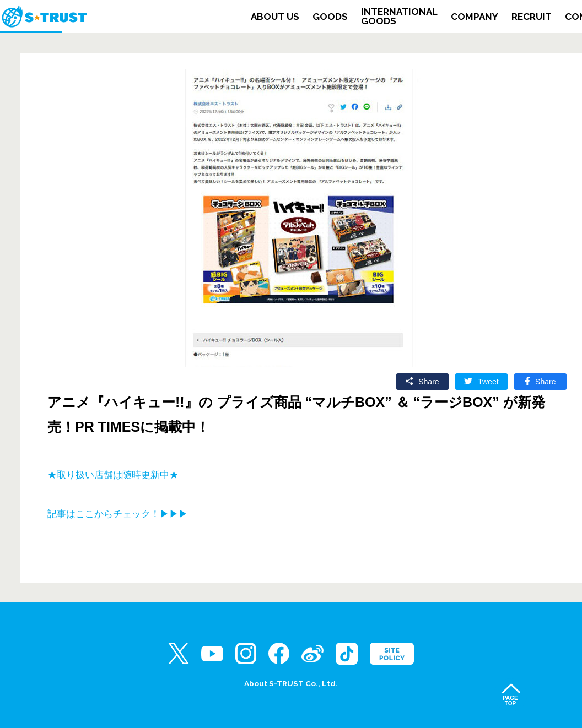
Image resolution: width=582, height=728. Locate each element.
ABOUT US (275, 17)
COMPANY (475, 17)
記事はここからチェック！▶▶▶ (118, 514)
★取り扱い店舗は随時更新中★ (113, 475)
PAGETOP (510, 701)
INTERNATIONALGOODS (399, 17)
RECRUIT (532, 17)
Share (429, 382)
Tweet (488, 382)
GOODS (330, 17)
